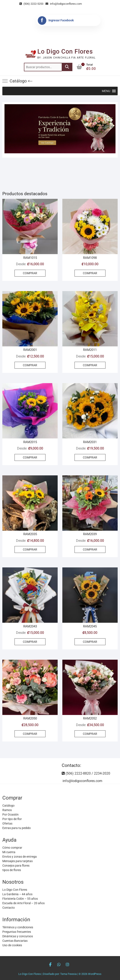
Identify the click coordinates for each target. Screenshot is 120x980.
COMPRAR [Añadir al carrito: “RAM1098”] (90, 273)
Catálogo (8, 806)
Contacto (9, 908)
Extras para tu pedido (17, 828)
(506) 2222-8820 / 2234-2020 (86, 773)
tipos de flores (12, 870)
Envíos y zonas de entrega (20, 857)
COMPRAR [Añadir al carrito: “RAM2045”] (90, 642)
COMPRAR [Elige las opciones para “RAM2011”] (90, 365)
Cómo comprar (12, 848)
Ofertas (7, 823)
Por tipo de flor (12, 819)
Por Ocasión (10, 814)
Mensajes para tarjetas (18, 861)
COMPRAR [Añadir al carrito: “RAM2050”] (30, 734)
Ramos (7, 810)
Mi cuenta (9, 852)
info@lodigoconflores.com (64, 4)
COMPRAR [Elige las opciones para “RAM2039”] (90, 549)
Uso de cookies (12, 945)
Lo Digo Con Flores (65, 51)
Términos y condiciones (18, 927)
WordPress (95, 974)
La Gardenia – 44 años (17, 894)
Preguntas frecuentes (17, 932)
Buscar (67, 67)
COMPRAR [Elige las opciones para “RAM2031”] (90, 457)
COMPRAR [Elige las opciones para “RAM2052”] (90, 734)
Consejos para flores (16, 866)
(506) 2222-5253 (31, 4)
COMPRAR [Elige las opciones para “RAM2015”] (30, 457)
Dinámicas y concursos (18, 936)
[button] (106, 91)
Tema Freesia (68, 974)
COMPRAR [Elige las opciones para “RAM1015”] (30, 273)
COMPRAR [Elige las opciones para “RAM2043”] (30, 642)
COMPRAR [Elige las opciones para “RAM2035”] (30, 549)
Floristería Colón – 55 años (20, 899)
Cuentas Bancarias (15, 941)
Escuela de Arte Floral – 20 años (23, 903)
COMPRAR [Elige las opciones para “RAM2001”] (30, 365)
